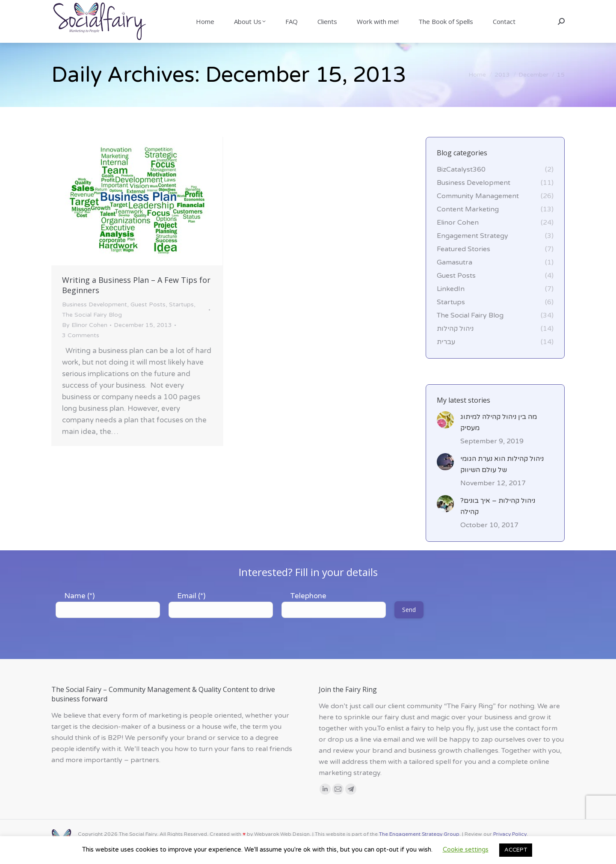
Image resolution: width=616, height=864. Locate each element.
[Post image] (445, 435)
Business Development (95, 320)
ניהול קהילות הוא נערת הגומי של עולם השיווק (502, 480)
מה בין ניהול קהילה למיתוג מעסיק (499, 438)
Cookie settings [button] (466, 849)
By (85, 340)
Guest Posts (148, 320)
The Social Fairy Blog (92, 330)
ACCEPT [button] (516, 850)
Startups (181, 320)
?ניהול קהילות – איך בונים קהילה (498, 522)
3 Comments (81, 351)
